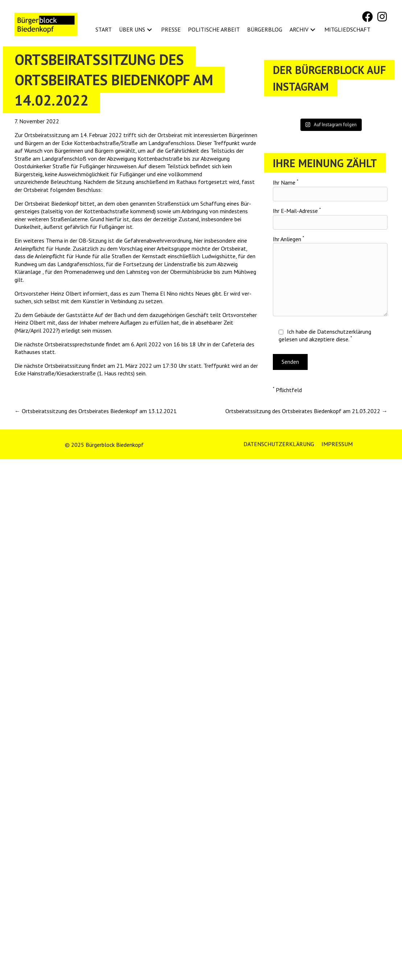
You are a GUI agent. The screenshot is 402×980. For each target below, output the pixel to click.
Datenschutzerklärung (344, 332)
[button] (368, 17)
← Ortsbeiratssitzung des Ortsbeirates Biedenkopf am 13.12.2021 (96, 411)
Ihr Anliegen (330, 276)
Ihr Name (330, 190)
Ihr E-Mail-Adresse (330, 218)
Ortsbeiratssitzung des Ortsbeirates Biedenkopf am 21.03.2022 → (306, 411)
